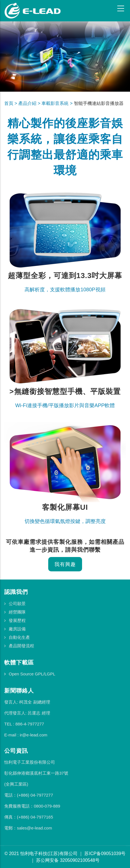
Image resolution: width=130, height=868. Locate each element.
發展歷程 (17, 620)
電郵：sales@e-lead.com (28, 828)
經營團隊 (17, 612)
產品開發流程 (21, 646)
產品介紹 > (30, 103)
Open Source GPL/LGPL (32, 674)
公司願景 (17, 604)
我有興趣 (65, 564)
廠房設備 (17, 629)
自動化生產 (19, 637)
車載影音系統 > (58, 103)
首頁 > (11, 103)
